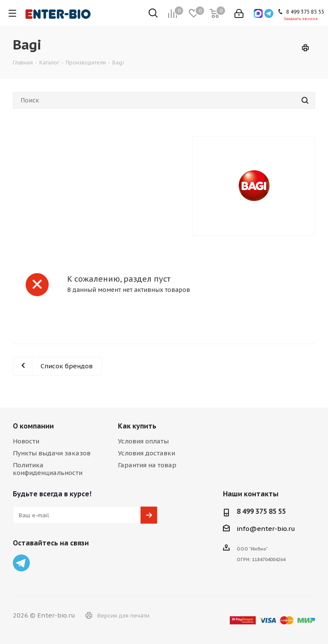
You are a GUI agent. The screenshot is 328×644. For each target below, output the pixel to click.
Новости (26, 441)
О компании (33, 426)
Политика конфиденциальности (48, 469)
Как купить (137, 426)
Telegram (21, 563)
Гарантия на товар (147, 465)
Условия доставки (146, 453)
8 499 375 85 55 (261, 511)
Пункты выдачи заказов (52, 453)
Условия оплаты (143, 441)
